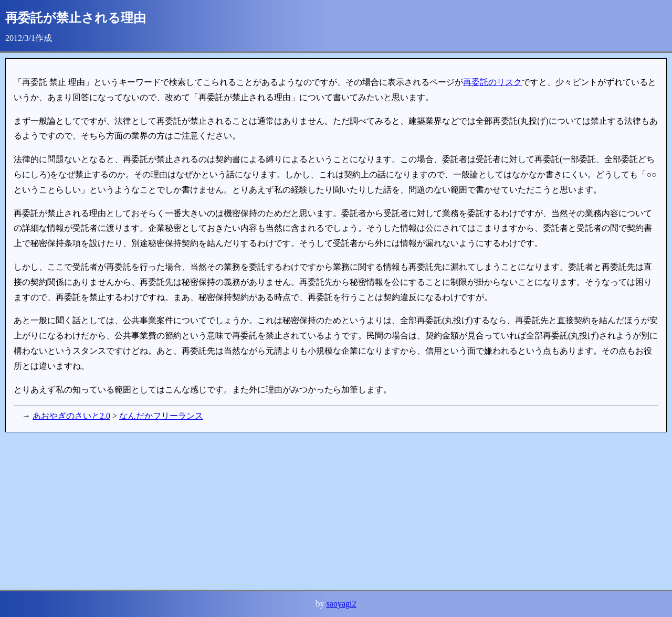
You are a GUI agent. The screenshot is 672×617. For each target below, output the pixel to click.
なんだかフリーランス (161, 416)
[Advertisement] (320, 511)
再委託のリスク (492, 82)
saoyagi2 (342, 604)
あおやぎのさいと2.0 (71, 416)
